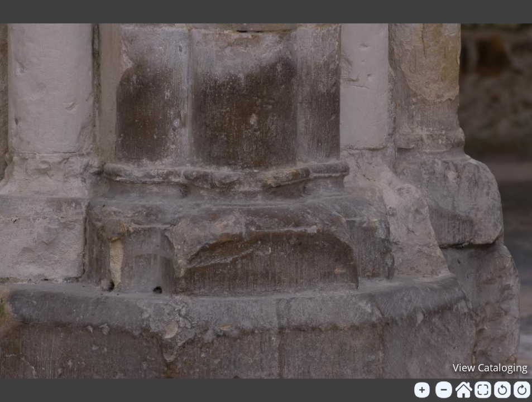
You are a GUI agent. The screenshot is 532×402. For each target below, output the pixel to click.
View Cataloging (490, 367)
